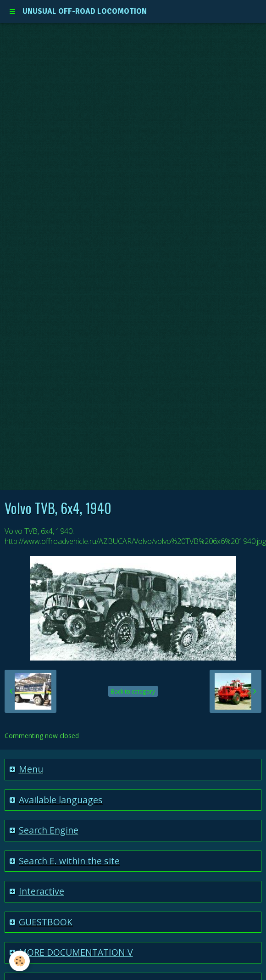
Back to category (133, 691)
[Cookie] (19, 961)
